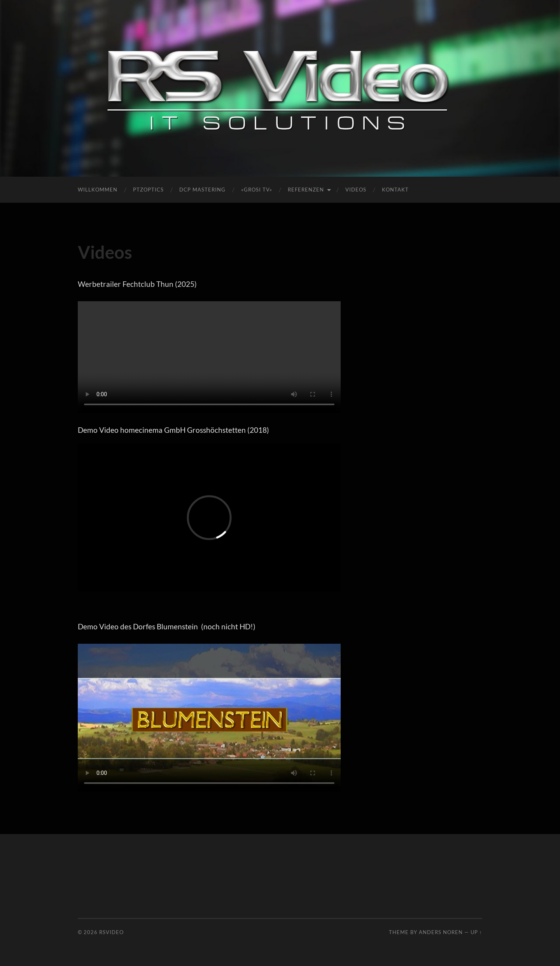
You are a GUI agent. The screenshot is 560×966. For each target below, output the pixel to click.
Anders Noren (441, 932)
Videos (356, 190)
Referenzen (306, 190)
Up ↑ (476, 932)
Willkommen (98, 190)
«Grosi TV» (257, 190)
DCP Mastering (202, 190)
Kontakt (395, 190)
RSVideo (111, 932)
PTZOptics (148, 190)
